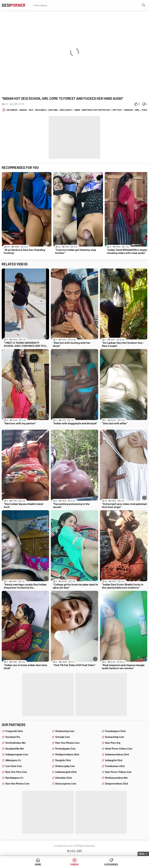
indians (129, 110)
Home (38, 864)
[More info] (46, 337)
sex (31, 110)
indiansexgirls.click (66, 772)
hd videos (12, 110)
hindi (77, 110)
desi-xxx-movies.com (67, 743)
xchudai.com (63, 737)
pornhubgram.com (65, 749)
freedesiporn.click (115, 731)
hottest (117, 110)
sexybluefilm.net (15, 749)
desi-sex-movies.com (17, 784)
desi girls (41, 110)
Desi (14, 5)
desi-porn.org (113, 743)
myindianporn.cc (14, 778)
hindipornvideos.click (67, 754)
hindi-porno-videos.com (119, 749)
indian (23, 110)
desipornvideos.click (117, 784)
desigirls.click (63, 760)
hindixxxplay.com (65, 766)
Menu (142, 854)
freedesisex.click (115, 766)
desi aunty (66, 110)
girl (137, 110)
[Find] (144, 5)
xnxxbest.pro (13, 737)
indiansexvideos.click (117, 754)
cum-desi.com (14, 766)
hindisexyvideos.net (116, 778)
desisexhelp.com (115, 737)
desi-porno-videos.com (118, 772)
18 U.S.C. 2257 (74, 851)
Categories (111, 864)
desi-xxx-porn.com (16, 772)
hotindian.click (64, 778)
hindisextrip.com (65, 731)
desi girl (53, 110)
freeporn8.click (14, 731)
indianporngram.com (17, 754)
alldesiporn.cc (13, 760)
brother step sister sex (96, 110)
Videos (74, 864)
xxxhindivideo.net (15, 743)
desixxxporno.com (66, 784)
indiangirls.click (114, 760)
